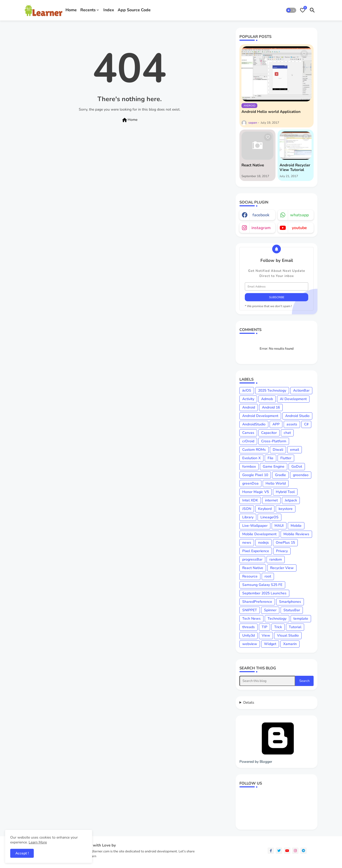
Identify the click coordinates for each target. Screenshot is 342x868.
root (268, 576)
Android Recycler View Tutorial (295, 167)
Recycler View (282, 568)
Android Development (260, 416)
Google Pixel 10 (255, 475)
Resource (250, 576)
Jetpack (291, 500)
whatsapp (299, 215)
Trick (278, 627)
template (301, 619)
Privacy (282, 551)
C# (306, 424)
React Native (253, 165)
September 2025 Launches (264, 593)
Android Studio (297, 416)
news (247, 543)
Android (249, 407)
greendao (301, 475)
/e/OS (247, 390)
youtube (299, 228)
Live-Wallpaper (255, 526)
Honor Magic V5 (256, 492)
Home (71, 10)
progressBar (252, 559)
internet (271, 500)
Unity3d (249, 635)
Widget (270, 644)
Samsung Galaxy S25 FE (262, 585)
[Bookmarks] (303, 10)
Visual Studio (288, 635)
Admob (267, 399)
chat (287, 433)
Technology (277, 619)
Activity (248, 399)
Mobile (296, 526)
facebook (261, 215)
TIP (264, 627)
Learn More (38, 842)
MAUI (279, 526)
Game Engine (274, 467)
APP (276, 424)
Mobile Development (259, 534)
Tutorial (295, 627)
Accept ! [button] (22, 853)
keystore (286, 509)
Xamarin (290, 644)
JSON (247, 509)
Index (109, 10)
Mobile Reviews (296, 534)
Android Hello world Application (271, 112)
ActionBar (301, 390)
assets (292, 424)
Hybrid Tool (285, 492)
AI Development (293, 399)
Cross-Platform (274, 441)
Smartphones (290, 602)
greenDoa (250, 483)
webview (250, 644)
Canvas (248, 433)
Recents (88, 10)
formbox (249, 467)
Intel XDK (250, 500)
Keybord (265, 509)
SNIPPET (250, 610)
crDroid (248, 441)
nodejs (263, 543)
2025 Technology (272, 390)
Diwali (278, 450)
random (276, 559)
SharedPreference (257, 602)
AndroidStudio (254, 424)
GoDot (297, 467)
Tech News (251, 619)
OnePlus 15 (285, 543)
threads (249, 627)
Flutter (286, 458)
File (271, 458)
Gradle (280, 475)
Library (248, 517)
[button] (291, 10)
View (266, 635)
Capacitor (269, 433)
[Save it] (304, 54)
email (295, 450)
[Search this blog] (267, 681)
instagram (261, 228)
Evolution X (251, 458)
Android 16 (271, 407)
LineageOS (269, 517)
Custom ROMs (254, 450)
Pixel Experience (256, 551)
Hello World (276, 483)
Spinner (270, 610)
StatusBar (292, 610)
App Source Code (134, 10)
